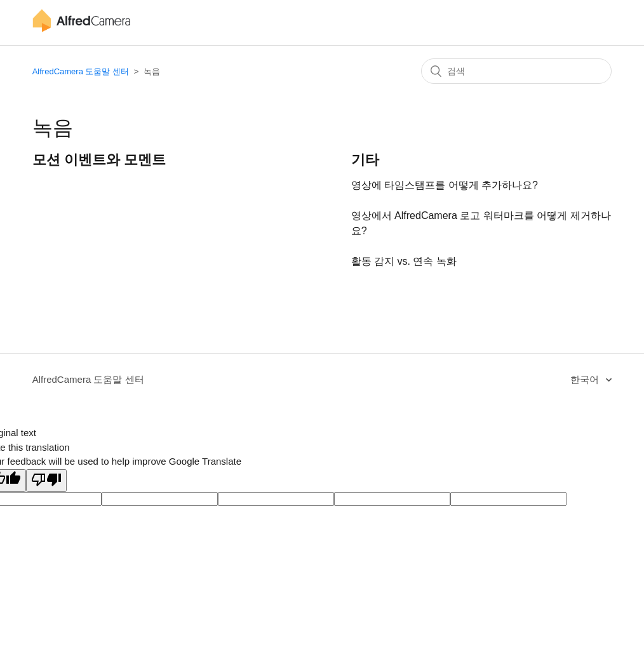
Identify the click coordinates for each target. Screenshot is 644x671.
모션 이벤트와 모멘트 (99, 160)
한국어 (586, 379)
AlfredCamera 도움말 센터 (81, 71)
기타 (365, 160)
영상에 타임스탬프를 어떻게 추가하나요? (445, 185)
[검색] (516, 71)
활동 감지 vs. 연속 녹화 (404, 261)
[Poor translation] (46, 481)
